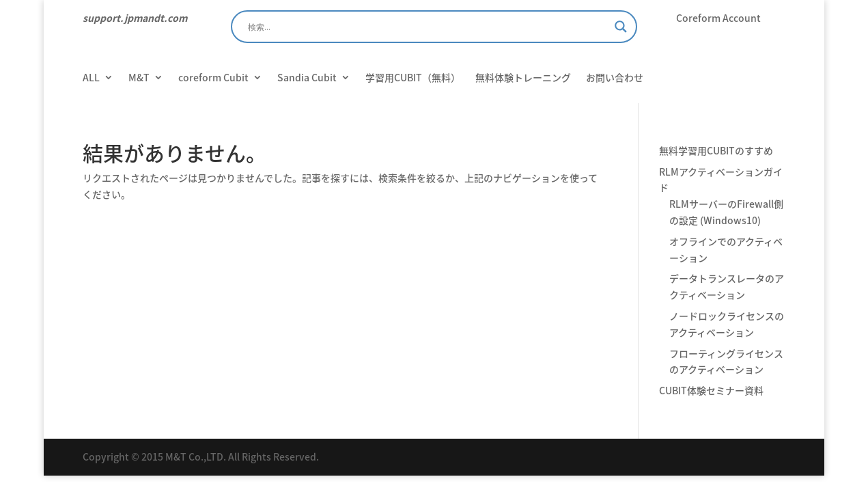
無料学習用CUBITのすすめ (716, 150)
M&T (139, 78)
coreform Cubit (213, 78)
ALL (91, 78)
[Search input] (428, 27)
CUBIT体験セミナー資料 (711, 390)
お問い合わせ (615, 78)
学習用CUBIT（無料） (413, 78)
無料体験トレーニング (523, 78)
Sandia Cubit (307, 78)
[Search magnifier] (621, 27)
